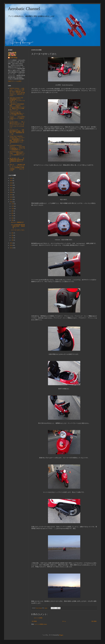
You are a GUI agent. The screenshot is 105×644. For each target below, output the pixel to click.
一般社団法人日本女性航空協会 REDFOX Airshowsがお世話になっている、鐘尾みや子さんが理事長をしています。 (17, 107)
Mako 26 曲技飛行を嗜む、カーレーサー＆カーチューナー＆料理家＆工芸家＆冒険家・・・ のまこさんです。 (17, 168)
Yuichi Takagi (14, 58)
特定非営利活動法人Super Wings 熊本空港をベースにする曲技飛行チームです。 (17, 154)
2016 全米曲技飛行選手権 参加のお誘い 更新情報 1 (19, 226)
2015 (11, 243)
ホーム (64, 621)
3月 (12, 235)
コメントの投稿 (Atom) (40, 624)
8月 (12, 213)
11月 (13, 206)
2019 (11, 195)
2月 (12, 238)
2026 (11, 178)
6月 (12, 218)
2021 (11, 190)
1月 (12, 240)
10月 (13, 209)
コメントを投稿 (38, 618)
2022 (11, 188)
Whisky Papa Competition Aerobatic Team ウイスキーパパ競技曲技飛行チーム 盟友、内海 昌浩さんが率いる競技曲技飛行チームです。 (18, 140)
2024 (11, 183)
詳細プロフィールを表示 (15, 81)
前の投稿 (94, 621)
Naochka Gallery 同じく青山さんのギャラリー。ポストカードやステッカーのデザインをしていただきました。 (17, 125)
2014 (11, 245)
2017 (11, 199)
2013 (11, 248)
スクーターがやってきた (18, 230)
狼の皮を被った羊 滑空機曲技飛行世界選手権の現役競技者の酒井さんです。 (17, 160)
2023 (11, 185)
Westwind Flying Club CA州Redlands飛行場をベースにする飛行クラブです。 (17, 113)
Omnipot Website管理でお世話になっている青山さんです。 (17, 118)
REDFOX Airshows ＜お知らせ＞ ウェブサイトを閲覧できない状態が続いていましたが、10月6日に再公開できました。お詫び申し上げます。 (17, 92)
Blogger (61, 635)
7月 (12, 216)
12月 (13, 204)
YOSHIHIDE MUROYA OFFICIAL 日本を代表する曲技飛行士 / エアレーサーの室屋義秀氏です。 (17, 148)
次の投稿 (34, 621)
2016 (11, 202)
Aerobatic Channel (24, 9)
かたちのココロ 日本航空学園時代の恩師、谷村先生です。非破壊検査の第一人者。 (17, 132)
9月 (12, 211)
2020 (11, 192)
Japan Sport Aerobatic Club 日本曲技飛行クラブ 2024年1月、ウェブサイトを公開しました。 (17, 100)
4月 (12, 233)
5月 (12, 220)
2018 (11, 197)
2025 (11, 181)
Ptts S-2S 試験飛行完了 (18, 222)
